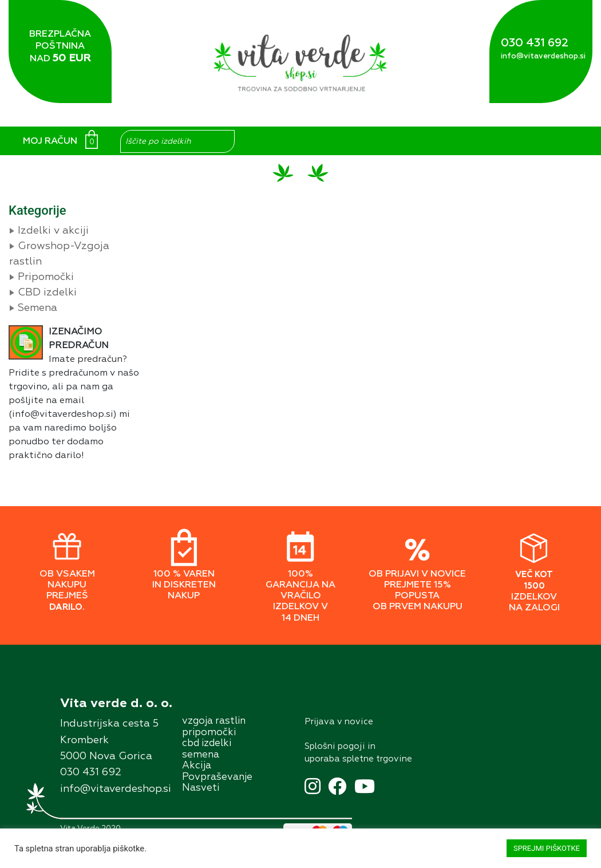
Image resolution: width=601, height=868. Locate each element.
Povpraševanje (217, 777)
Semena (37, 308)
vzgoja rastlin (214, 721)
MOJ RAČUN (50, 141)
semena (201, 755)
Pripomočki (46, 277)
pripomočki (209, 733)
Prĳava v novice (339, 722)
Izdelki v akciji (53, 231)
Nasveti (201, 788)
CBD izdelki (47, 293)
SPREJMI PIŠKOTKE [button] (547, 848)
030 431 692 (535, 43)
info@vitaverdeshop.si (543, 56)
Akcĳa (197, 766)
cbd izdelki (207, 743)
